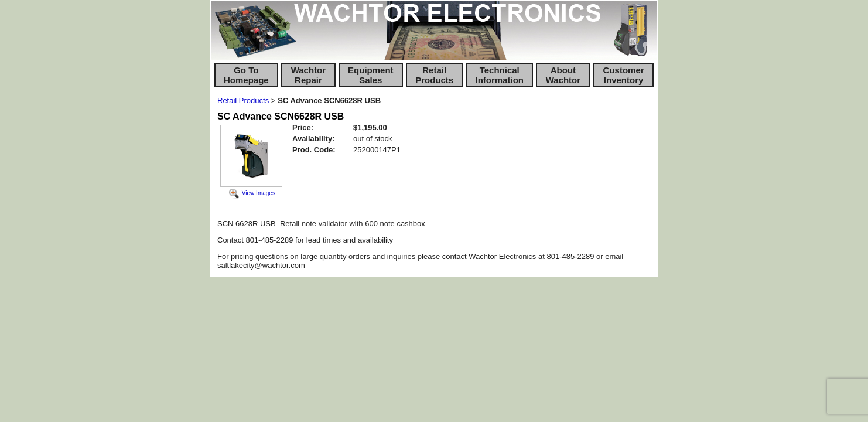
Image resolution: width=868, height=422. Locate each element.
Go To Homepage (246, 75)
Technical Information (500, 75)
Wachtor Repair (308, 75)
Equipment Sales (371, 75)
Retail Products (434, 75)
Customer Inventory (624, 75)
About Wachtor (563, 75)
